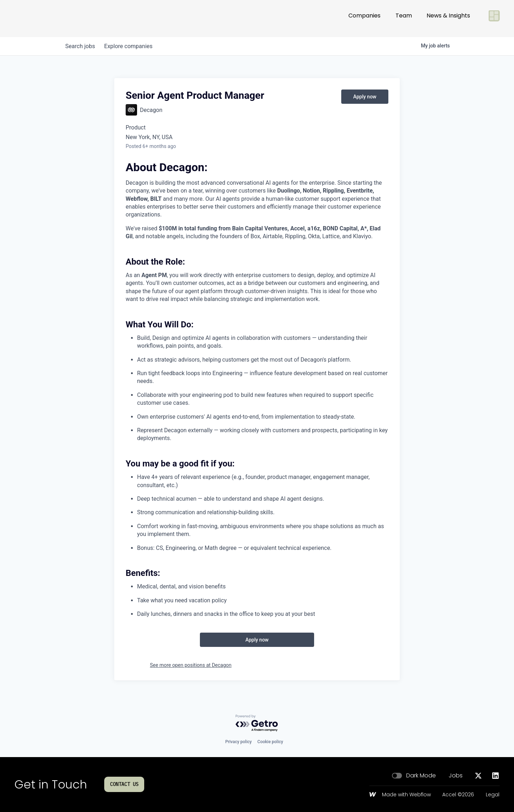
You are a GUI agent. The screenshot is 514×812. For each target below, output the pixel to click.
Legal (493, 795)
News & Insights (448, 18)
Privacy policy (238, 742)
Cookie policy (270, 742)
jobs (81, 46)
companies (132, 46)
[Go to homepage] (38, 19)
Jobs (456, 776)
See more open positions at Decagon (191, 665)
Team (404, 18)
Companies (364, 18)
